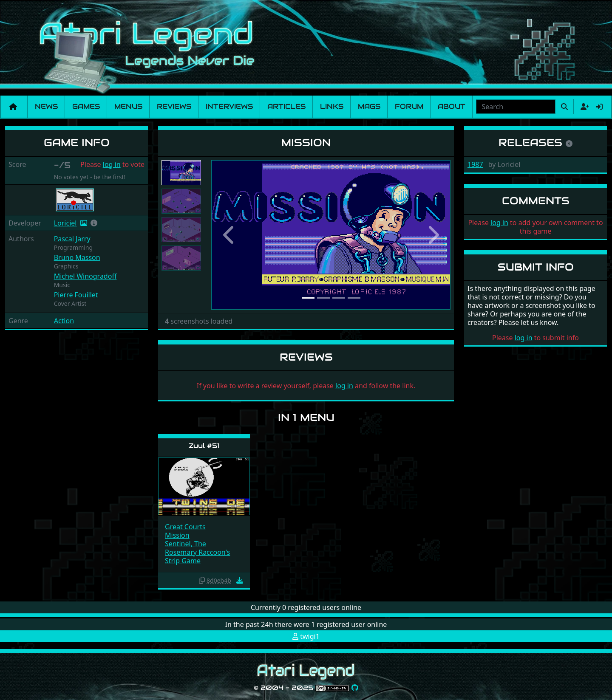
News (46, 106)
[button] (94, 223)
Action (64, 321)
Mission (177, 535)
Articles (286, 106)
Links (332, 106)
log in (112, 164)
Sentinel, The (186, 544)
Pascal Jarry (72, 239)
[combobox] (516, 107)
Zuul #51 (204, 446)
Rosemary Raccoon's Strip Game (197, 556)
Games (86, 106)
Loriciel (65, 223)
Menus (128, 106)
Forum (409, 106)
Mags (369, 106)
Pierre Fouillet (76, 295)
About (452, 106)
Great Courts (185, 527)
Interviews (229, 106)
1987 (475, 164)
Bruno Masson (77, 257)
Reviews (174, 106)
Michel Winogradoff (85, 276)
